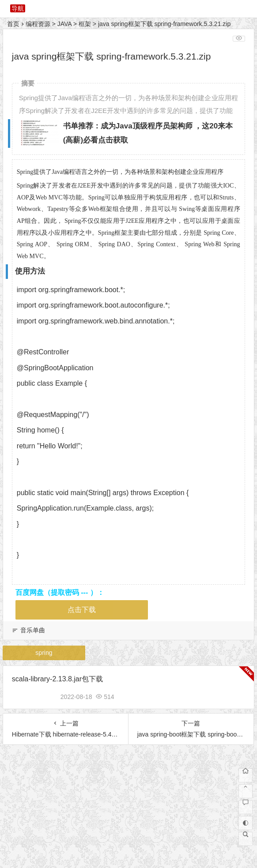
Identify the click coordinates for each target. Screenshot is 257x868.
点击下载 (82, 610)
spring (44, 653)
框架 (85, 24)
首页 (13, 24)
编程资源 (38, 24)
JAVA (64, 24)
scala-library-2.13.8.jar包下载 (57, 679)
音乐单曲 (33, 630)
